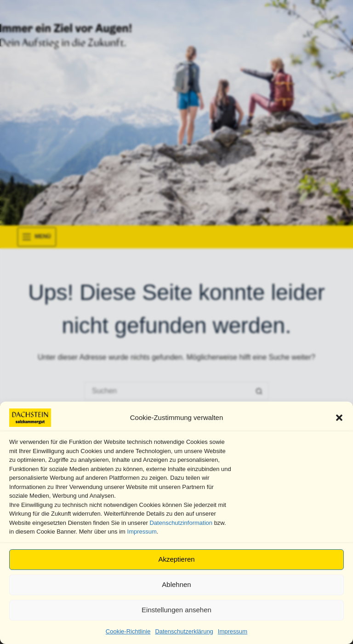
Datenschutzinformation (181, 523)
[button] (339, 418)
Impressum (142, 532)
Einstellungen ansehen (176, 610)
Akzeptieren (176, 559)
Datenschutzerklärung (184, 631)
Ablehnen (176, 584)
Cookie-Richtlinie (128, 631)
